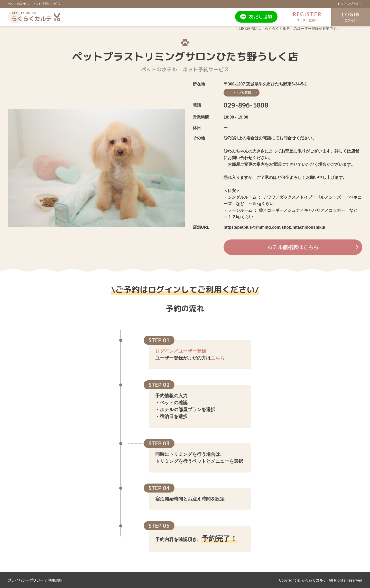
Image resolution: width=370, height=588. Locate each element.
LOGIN (351, 17)
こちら (218, 358)
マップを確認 (245, 93)
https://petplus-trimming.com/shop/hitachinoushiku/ (274, 227)
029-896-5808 (246, 105)
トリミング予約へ (350, 4)
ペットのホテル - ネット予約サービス (34, 4)
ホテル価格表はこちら (313, 247)
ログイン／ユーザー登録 (181, 351)
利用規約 (55, 580)
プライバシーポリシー (26, 580)
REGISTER (307, 17)
